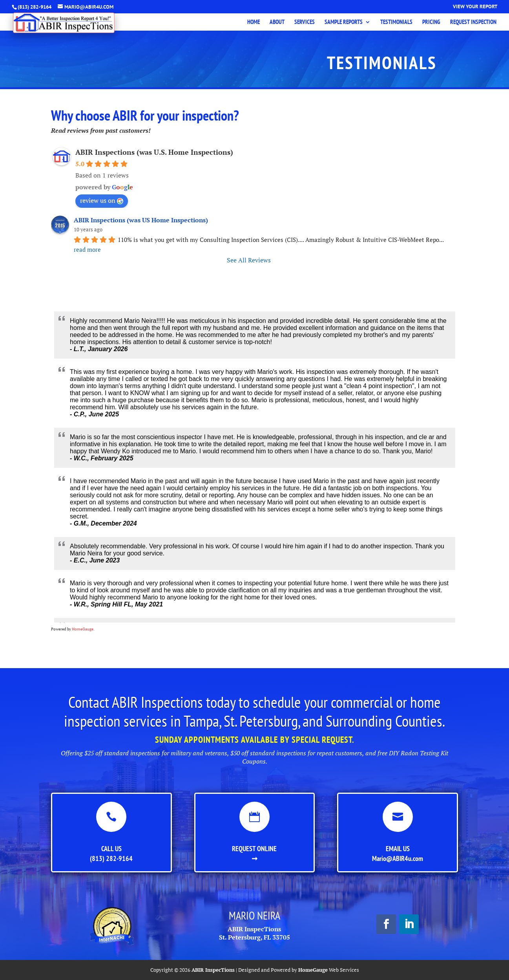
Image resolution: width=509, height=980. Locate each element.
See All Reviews (249, 260)
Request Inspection (473, 22)
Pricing (431, 22)
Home (254, 22)
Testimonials (396, 22)
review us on (102, 200)
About (277, 22)
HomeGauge (83, 629)
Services (305, 22)
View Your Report (475, 7)
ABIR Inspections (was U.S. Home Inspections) (154, 152)
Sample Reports (344, 22)
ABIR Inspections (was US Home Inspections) (141, 220)
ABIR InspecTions (213, 970)
